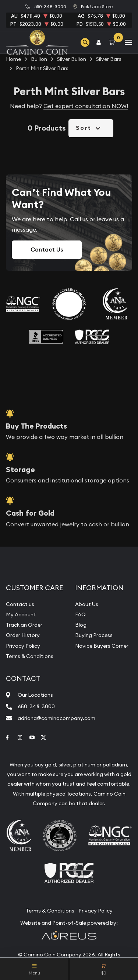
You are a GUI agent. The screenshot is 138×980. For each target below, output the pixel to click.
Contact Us (47, 250)
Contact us (20, 604)
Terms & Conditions (30, 656)
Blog (81, 625)
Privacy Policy (23, 646)
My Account (21, 614)
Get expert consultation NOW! (86, 106)
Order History (23, 635)
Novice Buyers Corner (102, 646)
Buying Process (94, 635)
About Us (87, 604)
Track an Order (24, 625)
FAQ (80, 614)
